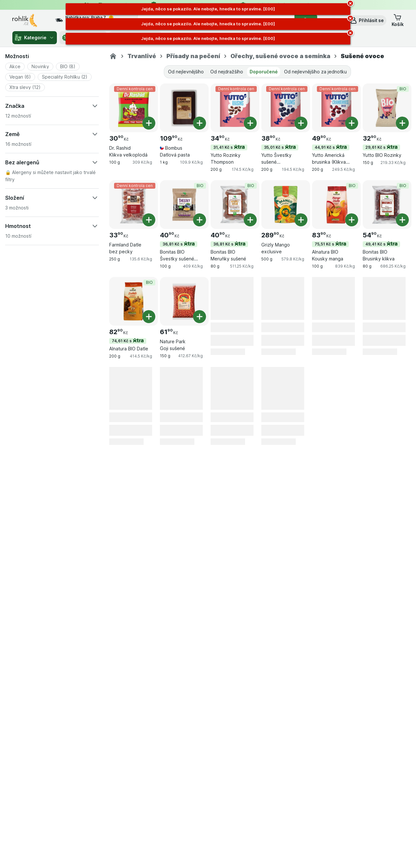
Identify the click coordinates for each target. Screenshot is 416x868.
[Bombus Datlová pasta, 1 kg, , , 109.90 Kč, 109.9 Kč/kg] (184, 108)
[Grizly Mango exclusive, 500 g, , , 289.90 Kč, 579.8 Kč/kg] (286, 205)
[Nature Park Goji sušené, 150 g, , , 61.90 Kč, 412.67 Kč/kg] (184, 301)
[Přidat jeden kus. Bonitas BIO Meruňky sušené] (250, 220)
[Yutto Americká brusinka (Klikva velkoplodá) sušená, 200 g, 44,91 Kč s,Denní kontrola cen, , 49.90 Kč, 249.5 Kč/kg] (336, 108)
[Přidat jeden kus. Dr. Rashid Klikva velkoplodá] (149, 123)
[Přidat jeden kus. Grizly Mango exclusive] (301, 220)
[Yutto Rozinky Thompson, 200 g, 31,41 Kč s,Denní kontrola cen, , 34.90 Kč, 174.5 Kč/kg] (235, 108)
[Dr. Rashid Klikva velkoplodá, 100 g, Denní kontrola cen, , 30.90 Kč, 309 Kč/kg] (134, 108)
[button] (367, 20)
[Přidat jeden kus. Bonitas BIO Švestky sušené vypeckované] (200, 220)
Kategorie (35, 38)
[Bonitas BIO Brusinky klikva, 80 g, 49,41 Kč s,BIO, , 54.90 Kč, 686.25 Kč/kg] (387, 205)
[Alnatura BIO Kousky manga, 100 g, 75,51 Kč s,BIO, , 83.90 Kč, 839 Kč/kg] (336, 205)
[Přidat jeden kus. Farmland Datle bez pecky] (149, 220)
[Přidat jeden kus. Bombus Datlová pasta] (200, 123)
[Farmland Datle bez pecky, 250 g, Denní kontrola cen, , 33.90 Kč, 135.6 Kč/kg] (134, 205)
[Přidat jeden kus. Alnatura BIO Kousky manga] (352, 220)
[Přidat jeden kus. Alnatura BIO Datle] (149, 317)
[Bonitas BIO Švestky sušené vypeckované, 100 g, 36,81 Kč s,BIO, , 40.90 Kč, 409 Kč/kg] (184, 205)
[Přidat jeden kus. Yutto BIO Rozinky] (402, 123)
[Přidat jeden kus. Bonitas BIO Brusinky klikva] (402, 220)
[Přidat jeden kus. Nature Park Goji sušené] (200, 317)
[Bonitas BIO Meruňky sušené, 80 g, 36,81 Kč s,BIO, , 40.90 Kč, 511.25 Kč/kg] (235, 205)
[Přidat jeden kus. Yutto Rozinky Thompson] (250, 123)
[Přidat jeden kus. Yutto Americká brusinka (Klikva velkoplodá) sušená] (352, 123)
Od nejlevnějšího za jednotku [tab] (315, 72)
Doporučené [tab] (264, 72)
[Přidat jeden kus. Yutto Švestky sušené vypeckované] (301, 123)
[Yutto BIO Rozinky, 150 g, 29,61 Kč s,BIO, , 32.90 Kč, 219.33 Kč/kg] (387, 108)
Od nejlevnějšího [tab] (186, 72)
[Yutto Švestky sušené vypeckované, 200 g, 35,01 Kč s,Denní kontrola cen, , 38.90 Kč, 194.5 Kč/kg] (286, 108)
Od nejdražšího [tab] (227, 72)
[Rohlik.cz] (113, 56)
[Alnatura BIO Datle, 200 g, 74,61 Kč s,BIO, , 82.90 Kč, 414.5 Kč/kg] (134, 301)
